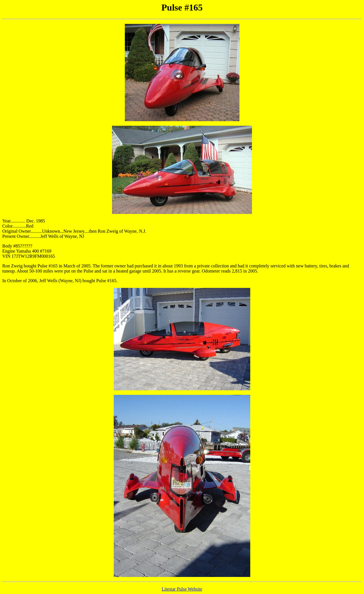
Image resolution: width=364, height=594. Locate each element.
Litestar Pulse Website (182, 589)
